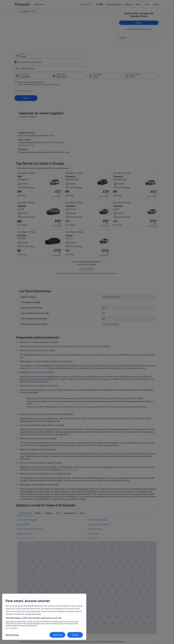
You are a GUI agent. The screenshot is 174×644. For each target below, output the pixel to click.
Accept (75, 635)
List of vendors (12, 628)
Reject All (57, 635)
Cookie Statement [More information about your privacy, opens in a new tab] (33, 614)
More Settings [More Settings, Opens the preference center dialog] (12, 635)
